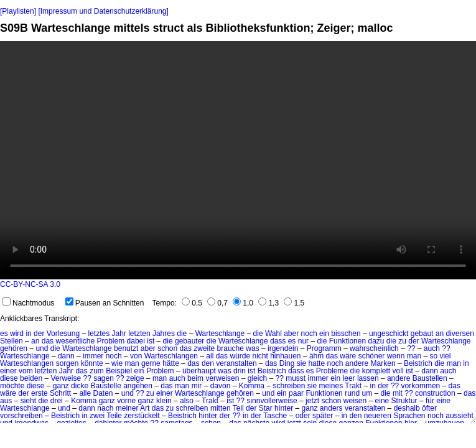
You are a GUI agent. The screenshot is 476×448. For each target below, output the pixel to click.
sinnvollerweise (272, 401)
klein (164, 401)
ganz (61, 386)
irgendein (283, 348)
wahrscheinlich (374, 348)
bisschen (346, 334)
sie (301, 363)
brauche (231, 348)
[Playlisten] (18, 11)
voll (398, 371)
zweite (204, 348)
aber (291, 334)
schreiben (289, 386)
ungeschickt (389, 334)
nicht (260, 356)
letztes (99, 334)
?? (411, 348)
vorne (126, 401)
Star (266, 408)
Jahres (164, 334)
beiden (31, 378)
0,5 (192, 303)
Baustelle (105, 386)
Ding (287, 363)
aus (6, 401)
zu (402, 341)
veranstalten (236, 363)
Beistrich (418, 363)
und (42, 348)
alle (85, 393)
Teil (238, 408)
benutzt (126, 348)
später (323, 416)
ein (324, 334)
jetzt (312, 401)
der (39, 334)
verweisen (222, 378)
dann (66, 356)
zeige (135, 378)
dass (278, 341)
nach (105, 408)
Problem (111, 341)
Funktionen (348, 341)
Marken (383, 363)
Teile (114, 416)
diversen (460, 334)
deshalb (407, 408)
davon (221, 386)
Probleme (332, 371)
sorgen (68, 363)
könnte (92, 363)
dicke (80, 386)
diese (9, 378)
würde (240, 356)
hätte (171, 363)
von (136, 356)
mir (197, 386)
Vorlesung (63, 334)
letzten (139, 334)
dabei (136, 341)
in (28, 334)
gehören (14, 348)
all (210, 356)
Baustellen (430, 378)
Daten (103, 393)
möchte (12, 386)
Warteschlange (220, 334)
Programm (324, 348)
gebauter (189, 341)
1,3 (268, 303)
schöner (372, 356)
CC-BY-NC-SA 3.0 (30, 284)
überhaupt (199, 371)
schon (167, 348)
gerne (151, 363)
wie (117, 363)
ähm (316, 356)
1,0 (243, 303)
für (430, 401)
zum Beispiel (111, 371)
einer (8, 371)
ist (151, 341)
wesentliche (75, 341)
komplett (376, 371)
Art (145, 408)
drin (240, 371)
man (414, 356)
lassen (368, 378)
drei (57, 401)
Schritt (60, 393)
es (4, 334)
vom (26, 371)
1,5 (294, 303)
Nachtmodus (28, 303)
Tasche (275, 416)
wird (17, 334)
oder (303, 416)
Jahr (119, 334)
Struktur (404, 401)
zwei (97, 416)
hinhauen (285, 356)
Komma (252, 386)
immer (93, 356)
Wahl (273, 334)
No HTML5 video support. (238, 160)
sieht (28, 401)
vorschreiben (21, 416)
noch (309, 334)
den (208, 363)
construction (435, 393)
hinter (284, 408)
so (433, 356)
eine (382, 401)
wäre (348, 356)
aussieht (460, 416)
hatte (316, 363)
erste (40, 393)
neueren (378, 416)
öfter (429, 408)
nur (303, 341)
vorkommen (421, 386)
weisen (355, 401)
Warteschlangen (171, 356)
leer (349, 378)
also (187, 401)
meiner (127, 408)
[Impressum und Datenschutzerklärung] (103, 11)
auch (432, 348)
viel (445, 356)
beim (195, 378)
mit (398, 393)
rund (352, 393)
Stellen (12, 341)
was (252, 348)
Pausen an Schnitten (105, 303)
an (440, 334)
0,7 (217, 303)
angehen (138, 386)
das (48, 341)
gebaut (422, 334)
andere (357, 363)
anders (331, 408)
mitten (221, 408)
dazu (376, 341)
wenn (396, 356)
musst (296, 378)
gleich (257, 378)
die (182, 334)
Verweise (66, 378)
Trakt (353, 386)
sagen (104, 378)
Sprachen (409, 416)
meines (331, 386)
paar (296, 393)
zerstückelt (142, 416)
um (367, 393)
